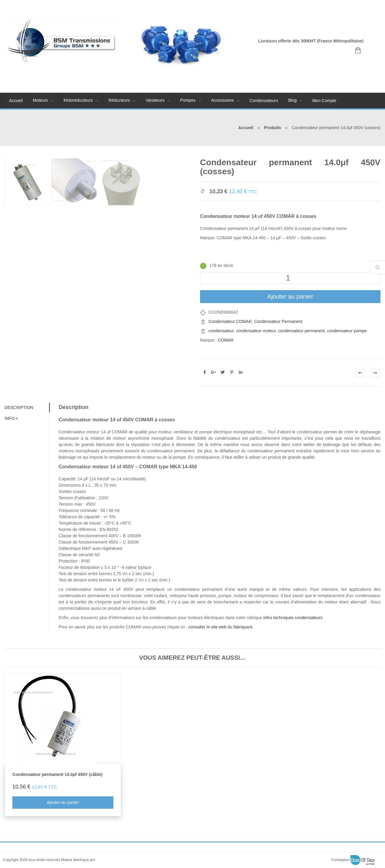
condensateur (221, 331)
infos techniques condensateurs (293, 618)
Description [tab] (19, 408)
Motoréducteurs (78, 100)
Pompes (188, 100)
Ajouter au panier (290, 296)
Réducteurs (119, 100)
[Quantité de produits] (290, 278)
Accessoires (222, 100)
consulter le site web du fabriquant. (221, 627)
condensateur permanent (301, 331)
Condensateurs (264, 101)
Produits (272, 128)
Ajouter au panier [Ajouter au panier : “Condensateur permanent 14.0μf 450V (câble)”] (63, 802)
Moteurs (40, 100)
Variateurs (155, 100)
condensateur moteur (256, 331)
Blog (292, 100)
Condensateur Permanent (278, 321)
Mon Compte (324, 101)
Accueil (16, 101)
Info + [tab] (11, 418)
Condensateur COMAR (230, 321)
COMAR (226, 340)
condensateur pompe (347, 331)
